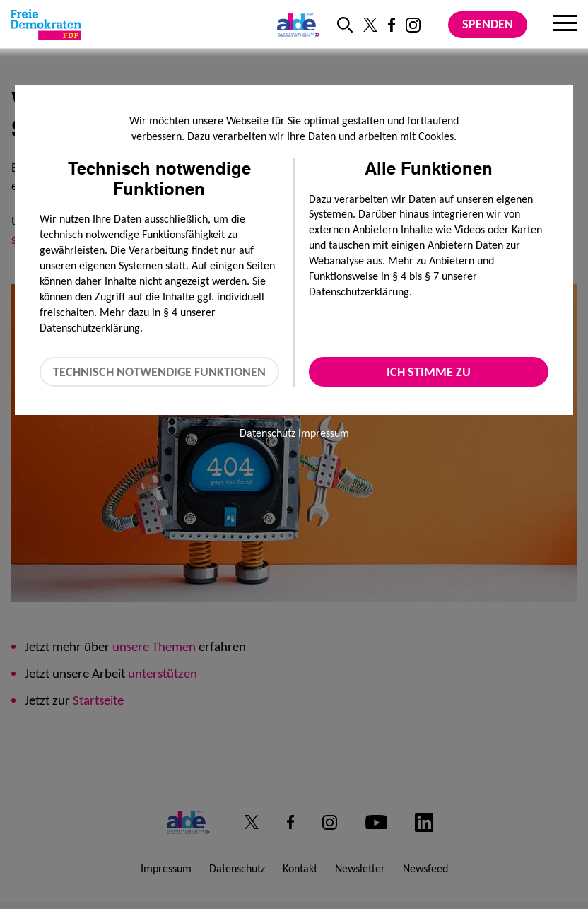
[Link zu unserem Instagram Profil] (413, 25)
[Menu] (565, 25)
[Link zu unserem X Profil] (370, 25)
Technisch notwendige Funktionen (159, 372)
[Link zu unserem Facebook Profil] (392, 25)
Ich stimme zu (429, 372)
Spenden (488, 24)
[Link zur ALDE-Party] (296, 25)
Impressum (324, 433)
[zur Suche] (345, 25)
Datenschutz (267, 433)
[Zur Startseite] (46, 25)
